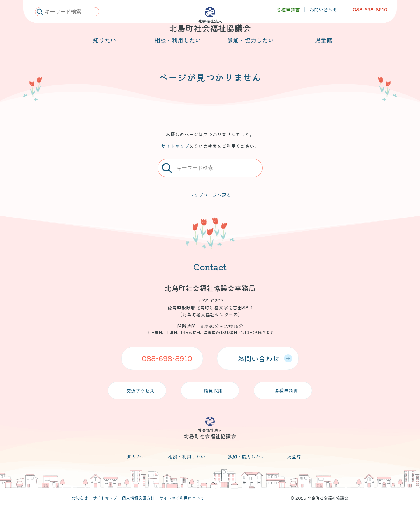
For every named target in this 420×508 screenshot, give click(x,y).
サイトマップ (175, 146)
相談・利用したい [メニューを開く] (178, 47)
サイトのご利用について (182, 498)
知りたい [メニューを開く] (105, 47)
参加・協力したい (246, 456)
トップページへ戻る (210, 195)
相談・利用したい (187, 456)
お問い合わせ (265, 358)
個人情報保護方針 (138, 498)
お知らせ (80, 498)
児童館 (294, 456)
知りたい (136, 456)
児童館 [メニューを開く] (323, 47)
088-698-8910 (167, 358)
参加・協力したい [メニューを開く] (251, 47)
